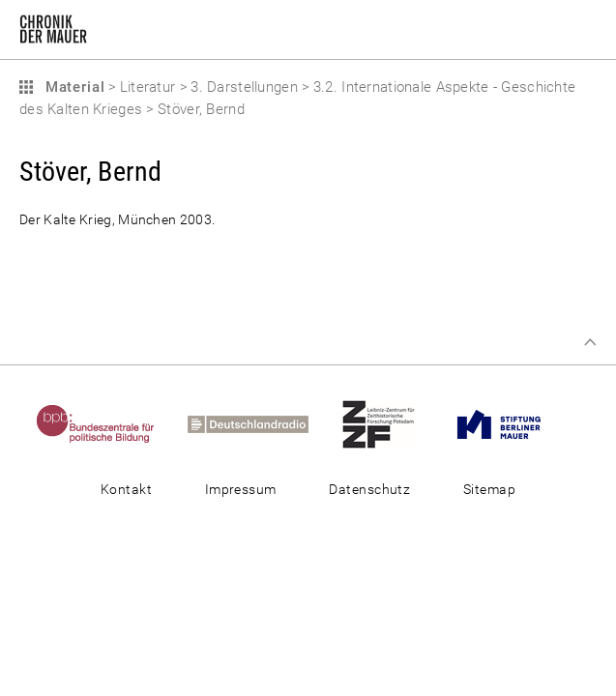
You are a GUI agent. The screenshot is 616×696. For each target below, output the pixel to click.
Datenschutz (369, 489)
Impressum (241, 489)
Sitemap (489, 489)
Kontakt (126, 489)
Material (73, 87)
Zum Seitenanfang (590, 342)
